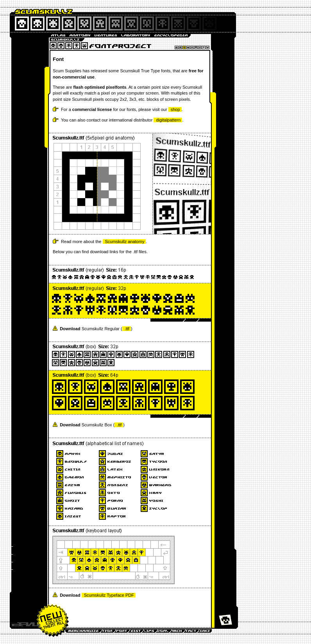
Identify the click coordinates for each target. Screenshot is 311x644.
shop (175, 109)
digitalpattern (168, 120)
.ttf (127, 329)
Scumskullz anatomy (125, 241)
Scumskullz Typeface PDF (109, 595)
